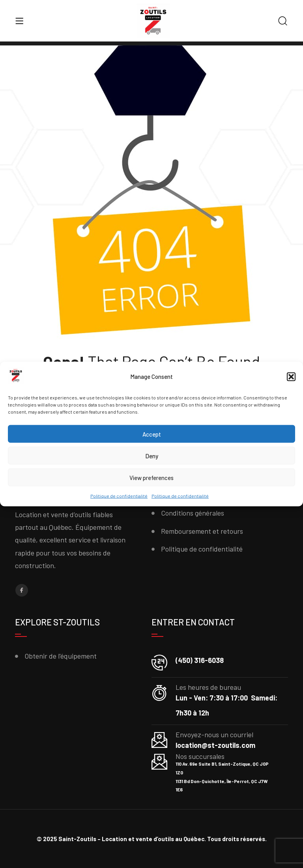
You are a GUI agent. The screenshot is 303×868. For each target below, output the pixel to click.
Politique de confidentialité (119, 496)
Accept (152, 434)
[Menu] (19, 21)
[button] (291, 377)
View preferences (151, 478)
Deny (152, 456)
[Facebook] (22, 590)
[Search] (283, 22)
